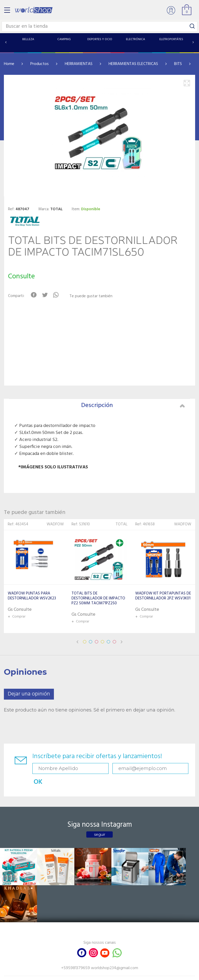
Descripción (133, 405)
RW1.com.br (117, 974)
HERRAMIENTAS (79, 64)
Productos (40, 64)
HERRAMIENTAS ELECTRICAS (133, 64)
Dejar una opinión (29, 694)
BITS (178, 64)
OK (176, 769)
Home (9, 64)
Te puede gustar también (92, 296)
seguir (100, 821)
